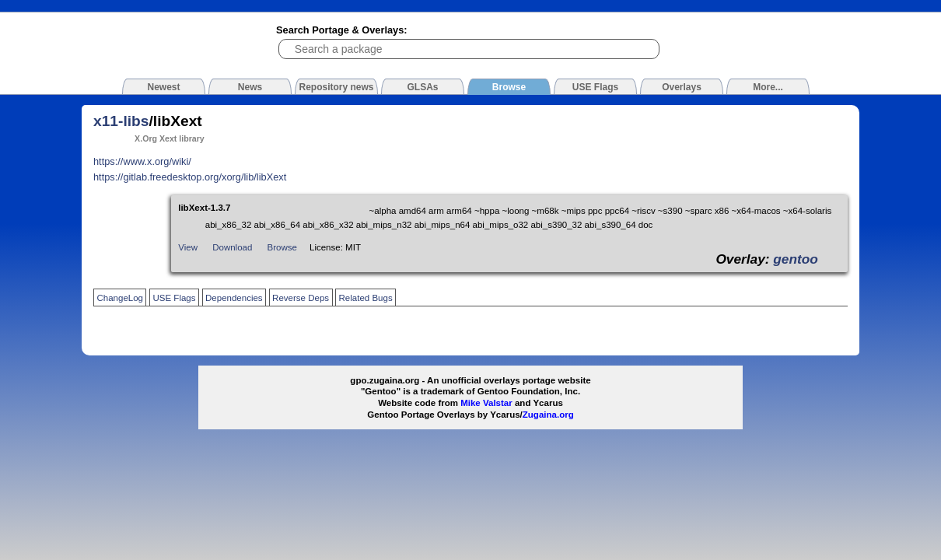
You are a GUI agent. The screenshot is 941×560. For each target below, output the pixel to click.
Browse (282, 247)
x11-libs (121, 121)
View (188, 247)
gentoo (796, 259)
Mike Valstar (486, 403)
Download (232, 247)
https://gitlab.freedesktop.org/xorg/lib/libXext (190, 177)
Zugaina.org (548, 415)
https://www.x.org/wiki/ (142, 161)
